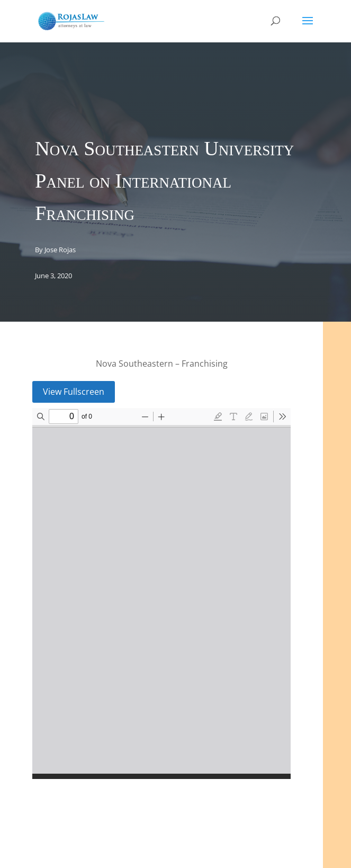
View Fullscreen (74, 392)
